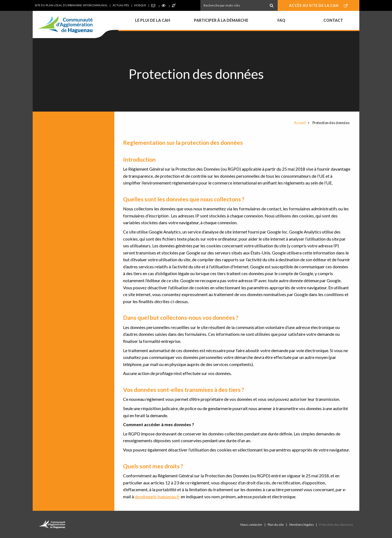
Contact (333, 20)
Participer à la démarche (221, 20)
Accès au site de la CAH (318, 6)
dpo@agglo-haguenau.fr (157, 497)
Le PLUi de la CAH (153, 20)
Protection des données (336, 525)
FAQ (281, 20)
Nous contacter (251, 525)
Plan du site (276, 525)
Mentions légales (302, 525)
